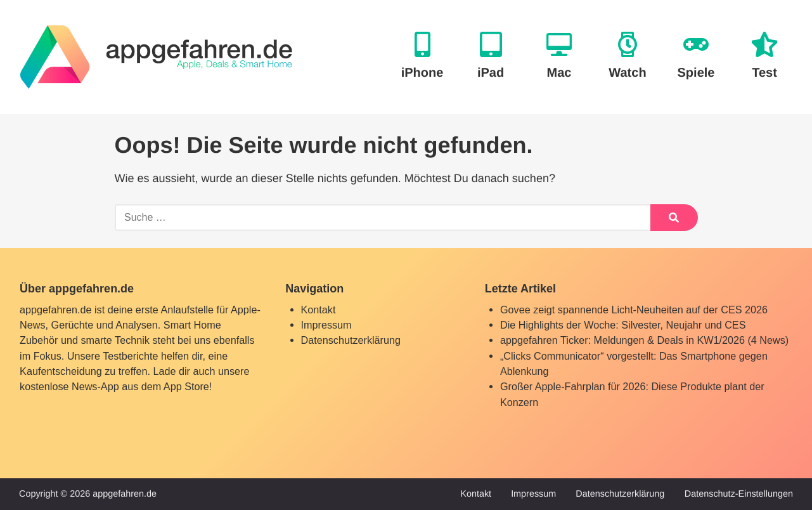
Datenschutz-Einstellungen (739, 494)
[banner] (156, 57)
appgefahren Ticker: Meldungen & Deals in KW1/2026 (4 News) (644, 340)
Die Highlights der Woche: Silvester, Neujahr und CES (623, 325)
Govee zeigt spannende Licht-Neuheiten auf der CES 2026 (634, 310)
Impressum (326, 325)
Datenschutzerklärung (351, 340)
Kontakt (319, 310)
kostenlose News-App (69, 386)
